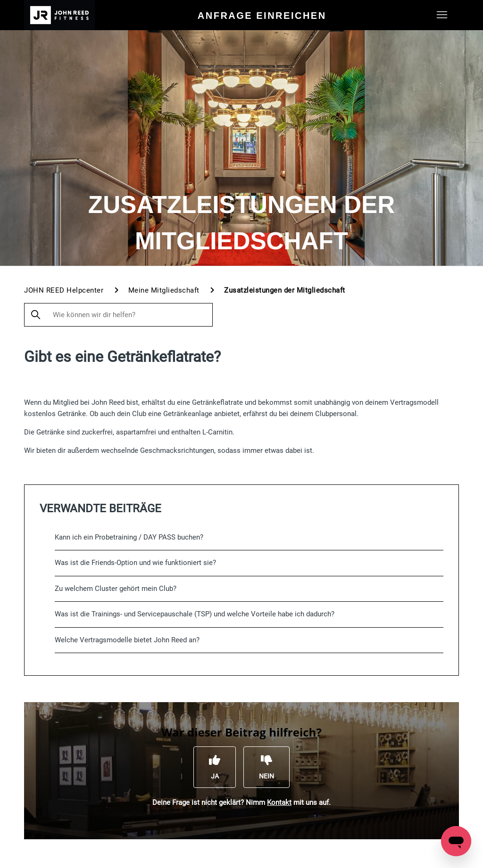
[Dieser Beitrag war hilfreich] (215, 767)
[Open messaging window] (456, 841)
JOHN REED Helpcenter (64, 290)
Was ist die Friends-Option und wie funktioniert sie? (135, 563)
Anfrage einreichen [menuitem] (262, 16)
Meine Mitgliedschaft (164, 290)
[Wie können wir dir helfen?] (118, 315)
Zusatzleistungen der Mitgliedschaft (285, 290)
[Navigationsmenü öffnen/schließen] (442, 15)
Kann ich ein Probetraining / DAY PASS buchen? (129, 537)
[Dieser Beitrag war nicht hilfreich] (266, 767)
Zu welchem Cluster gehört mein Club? (116, 589)
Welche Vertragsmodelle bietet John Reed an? (127, 640)
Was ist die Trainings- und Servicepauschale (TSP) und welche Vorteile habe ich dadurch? (195, 614)
